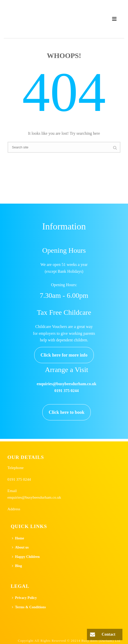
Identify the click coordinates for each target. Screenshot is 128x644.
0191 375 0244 (19, 479)
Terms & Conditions (29, 607)
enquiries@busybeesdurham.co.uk (34, 497)
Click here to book (67, 412)
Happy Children (26, 557)
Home (18, 538)
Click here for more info (64, 355)
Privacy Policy (24, 598)
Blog (17, 566)
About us (20, 547)
